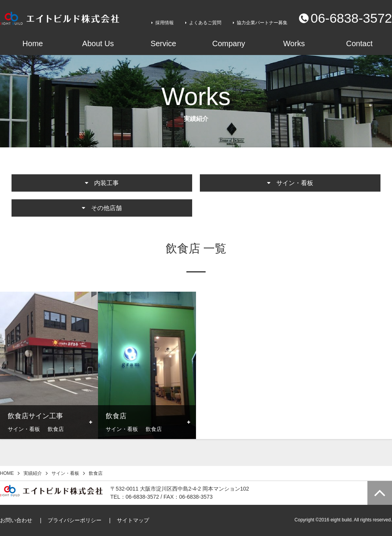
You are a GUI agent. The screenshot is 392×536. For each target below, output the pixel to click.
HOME (7, 473)
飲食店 (96, 473)
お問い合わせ (16, 520)
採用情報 (164, 23)
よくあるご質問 (205, 23)
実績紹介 (33, 473)
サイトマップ (133, 520)
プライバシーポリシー (75, 520)
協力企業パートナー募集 (262, 23)
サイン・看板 (65, 473)
